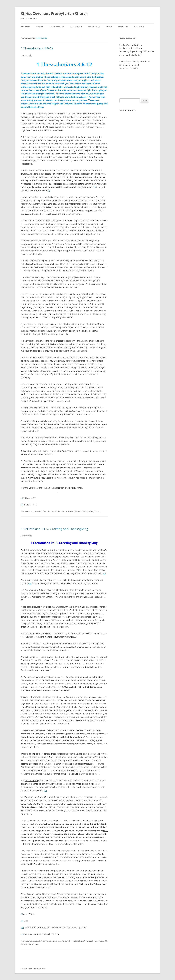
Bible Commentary (61, 941)
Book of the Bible (76, 941)
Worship (40, 27)
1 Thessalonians (48, 511)
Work (70, 511)
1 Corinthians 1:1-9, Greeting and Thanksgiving (54, 529)
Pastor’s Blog (94, 27)
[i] (95, 187)
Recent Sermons (57, 27)
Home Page (123, 27)
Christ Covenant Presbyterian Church (54, 13)
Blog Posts (139, 27)
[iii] (30, 583)
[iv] (45, 790)
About (109, 27)
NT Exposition (61, 511)
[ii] (49, 190)
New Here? (25, 27)
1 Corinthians (47, 941)
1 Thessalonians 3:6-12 (37, 48)
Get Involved (76, 27)
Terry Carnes (41, 38)
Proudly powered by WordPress (33, 968)
